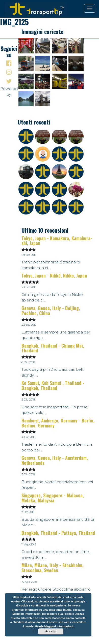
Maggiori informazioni (59, 626)
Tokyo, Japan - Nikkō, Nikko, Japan (54, 275)
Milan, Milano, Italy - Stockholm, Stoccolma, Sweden (53, 568)
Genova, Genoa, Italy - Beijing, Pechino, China (51, 311)
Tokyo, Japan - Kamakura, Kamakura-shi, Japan (57, 241)
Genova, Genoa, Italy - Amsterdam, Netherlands (55, 460)
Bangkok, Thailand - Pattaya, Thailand (58, 533)
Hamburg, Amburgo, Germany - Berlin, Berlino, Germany (58, 423)
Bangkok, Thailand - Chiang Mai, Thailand (53, 348)
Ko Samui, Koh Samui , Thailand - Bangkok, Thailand (53, 385)
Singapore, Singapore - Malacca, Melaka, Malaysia (53, 498)
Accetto (51, 631)
